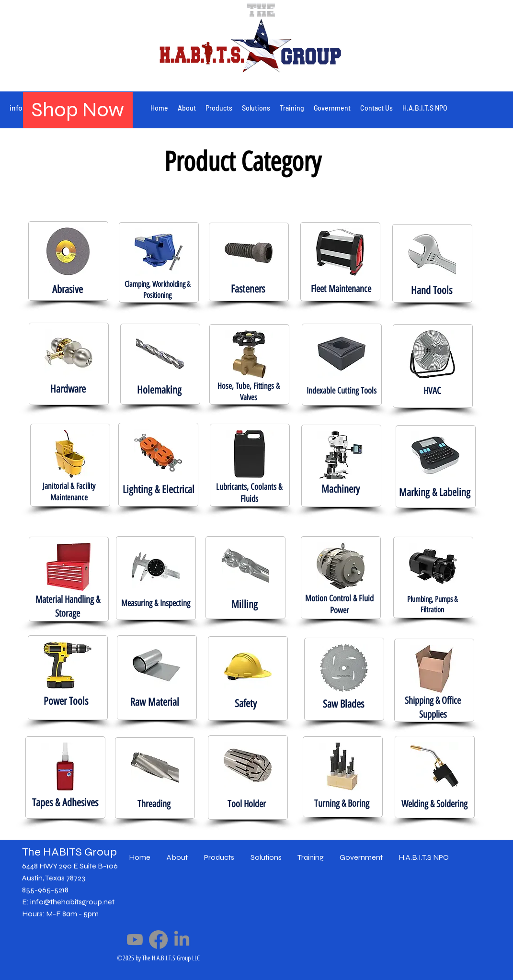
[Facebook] (158, 940)
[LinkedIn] (182, 940)
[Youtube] (135, 940)
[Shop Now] (78, 110)
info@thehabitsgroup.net (72, 902)
